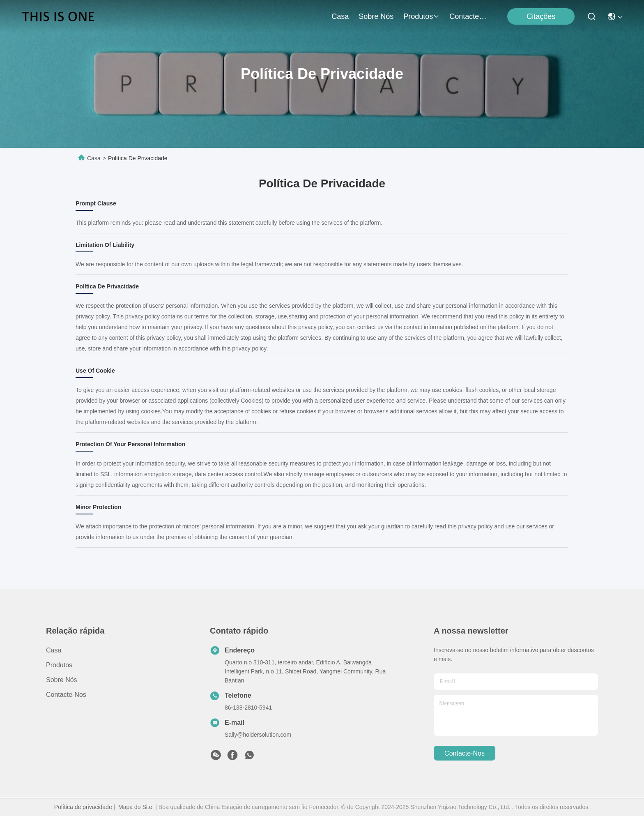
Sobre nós (376, 16)
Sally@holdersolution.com (258, 735)
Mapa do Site (135, 807)
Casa (340, 16)
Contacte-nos (469, 16)
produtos (421, 16)
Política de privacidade (83, 807)
